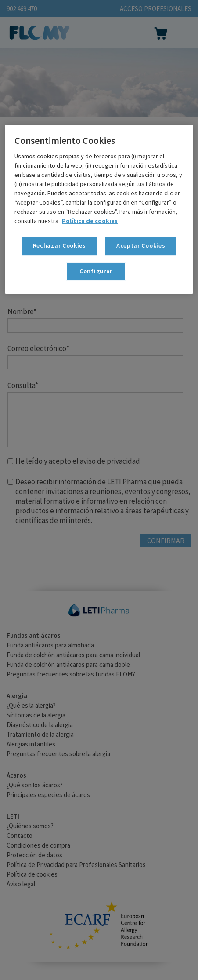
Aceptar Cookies (141, 245)
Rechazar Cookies (59, 245)
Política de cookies (90, 221)
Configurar (96, 271)
